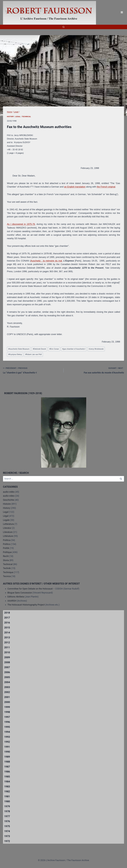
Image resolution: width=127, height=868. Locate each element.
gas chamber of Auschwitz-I (74, 349)
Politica (7, 540)
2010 (7, 652)
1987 (7, 767)
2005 (7, 677)
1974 (7, 831)
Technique (8, 572)
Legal (18, 117)
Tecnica (7, 576)
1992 (7, 742)
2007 (7, 667)
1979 (7, 806)
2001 (7, 697)
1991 (7, 747)
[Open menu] (122, 12)
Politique (7, 552)
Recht (6, 556)
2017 (7, 618)
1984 (7, 782)
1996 (7, 722)
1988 (7, 762)
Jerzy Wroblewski (96, 349)
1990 (7, 752)
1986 (7, 772)
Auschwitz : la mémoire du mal (46, 261)
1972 (7, 841)
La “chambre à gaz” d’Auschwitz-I (32, 370)
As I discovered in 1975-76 (21, 224)
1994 (7, 732)
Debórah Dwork (39, 349)
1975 (7, 826)
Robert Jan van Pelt (33, 354)
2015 (7, 628)
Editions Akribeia (16, 597)
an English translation (75, 187)
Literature (8, 532)
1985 (7, 777)
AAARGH (12, 601)
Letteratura (8, 524)
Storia (6, 560)
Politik (6, 548)
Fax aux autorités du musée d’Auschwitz (95, 370)
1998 (7, 712)
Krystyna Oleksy (15, 354)
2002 (7, 692)
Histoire (7, 504)
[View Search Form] (63, 27)
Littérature (8, 536)
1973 (7, 836)
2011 (7, 647)
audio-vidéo (9, 492)
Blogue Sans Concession (20, 593)
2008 (7, 662)
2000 (7, 702)
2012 (7, 642)
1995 (7, 727)
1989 (7, 757)
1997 (7, 717)
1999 (7, 707)
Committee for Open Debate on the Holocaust (30, 589)
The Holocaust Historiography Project (26, 605)
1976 (7, 821)
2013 (7, 638)
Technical (26, 117)
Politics (7, 544)
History (10, 117)
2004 (7, 682)
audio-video (9, 496)
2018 (7, 613)
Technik (7, 568)
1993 (7, 737)
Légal (6, 516)
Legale (6, 520)
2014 (7, 633)
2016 (7, 623)
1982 (7, 792)
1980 (7, 801)
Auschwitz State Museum (19, 349)
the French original (106, 187)
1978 (7, 811)
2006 (7, 672)
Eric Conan (54, 349)
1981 (7, 796)
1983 (7, 787)
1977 (7, 816)
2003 (7, 687)
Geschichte (9, 500)
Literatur (7, 528)
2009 (7, 657)
